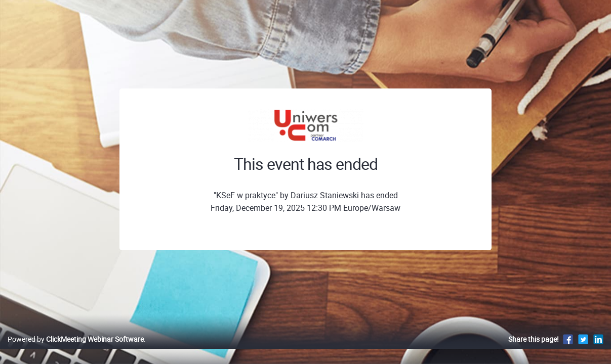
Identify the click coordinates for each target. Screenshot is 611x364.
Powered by (76, 350)
